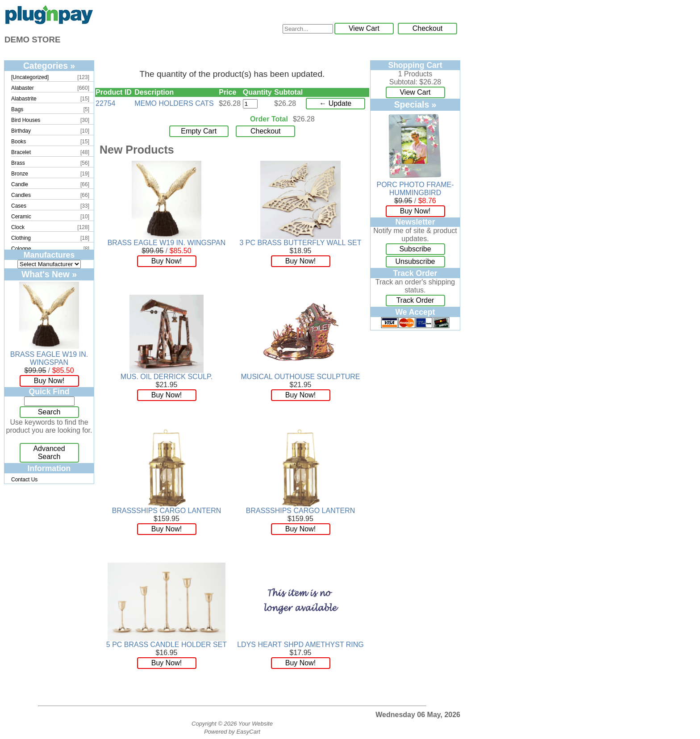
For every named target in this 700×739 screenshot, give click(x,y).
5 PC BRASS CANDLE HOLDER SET (167, 645)
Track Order (415, 300)
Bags (17, 109)
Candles (21, 195)
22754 (106, 103)
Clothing (21, 238)
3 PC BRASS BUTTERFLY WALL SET (301, 243)
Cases (19, 206)
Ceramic (21, 217)
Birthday (21, 131)
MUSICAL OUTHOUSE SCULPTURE (301, 377)
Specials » (415, 104)
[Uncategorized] (30, 77)
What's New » (49, 274)
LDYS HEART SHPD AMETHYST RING (300, 645)
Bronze (20, 174)
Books (19, 142)
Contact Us (24, 480)
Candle (20, 184)
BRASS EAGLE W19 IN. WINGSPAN (49, 358)
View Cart (364, 28)
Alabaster (23, 88)
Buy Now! (49, 381)
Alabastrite (24, 99)
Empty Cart (199, 131)
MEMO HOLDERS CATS (174, 103)
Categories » (49, 66)
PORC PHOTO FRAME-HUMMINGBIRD (415, 189)
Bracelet (21, 152)
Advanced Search (49, 453)
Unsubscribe (415, 261)
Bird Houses (26, 120)
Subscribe (415, 249)
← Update (335, 103)
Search (49, 412)
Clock (18, 227)
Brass (18, 163)
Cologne (21, 249)
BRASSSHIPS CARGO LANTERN (167, 511)
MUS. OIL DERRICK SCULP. (167, 377)
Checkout (428, 28)
